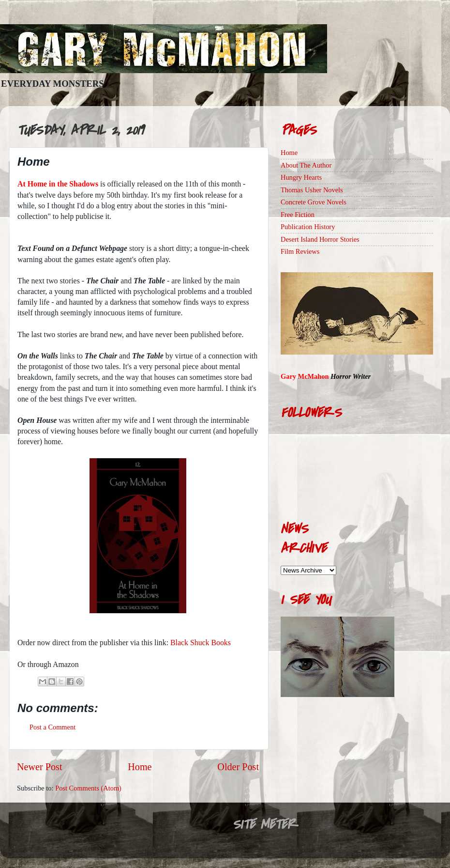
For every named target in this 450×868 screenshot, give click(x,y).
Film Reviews (300, 251)
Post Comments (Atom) (88, 788)
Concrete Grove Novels (314, 202)
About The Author (306, 165)
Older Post (238, 767)
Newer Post (40, 767)
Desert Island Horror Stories (320, 239)
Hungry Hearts (301, 177)
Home (140, 767)
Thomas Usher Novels (312, 190)
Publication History (308, 227)
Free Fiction (298, 215)
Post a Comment (52, 727)
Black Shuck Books (201, 643)
